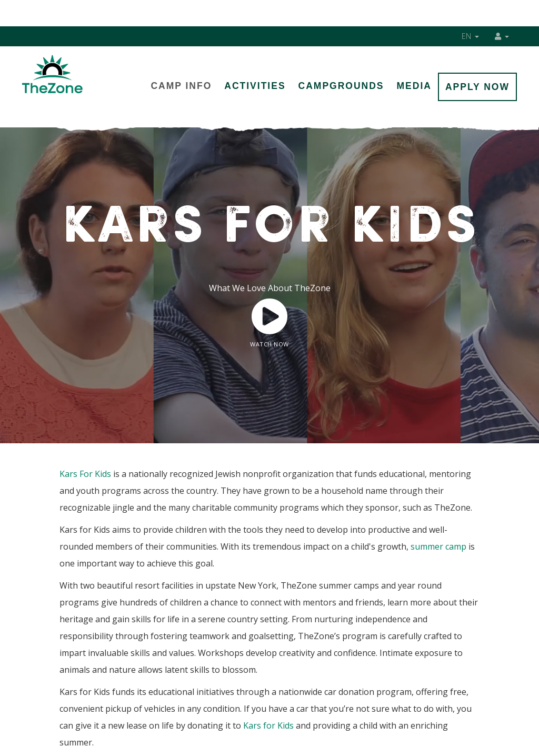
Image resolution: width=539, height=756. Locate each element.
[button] (502, 36)
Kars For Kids (85, 474)
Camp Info (181, 86)
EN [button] (471, 36)
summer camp (438, 546)
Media (414, 86)
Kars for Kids (268, 725)
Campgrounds (341, 86)
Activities (255, 86)
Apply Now (477, 87)
